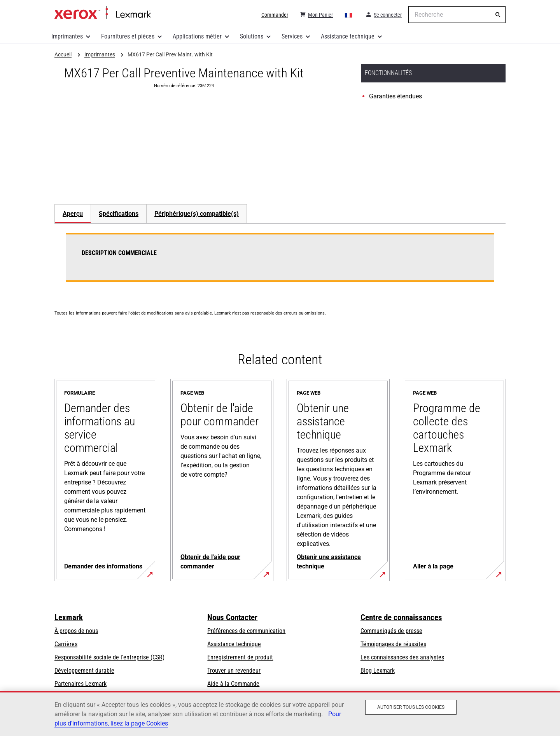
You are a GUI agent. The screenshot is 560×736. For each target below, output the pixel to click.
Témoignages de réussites (393, 644)
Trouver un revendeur (234, 670)
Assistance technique (348, 36)
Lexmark (69, 617)
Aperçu (73, 214)
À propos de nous (76, 631)
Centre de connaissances (401, 617)
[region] (280, 713)
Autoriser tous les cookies (411, 707)
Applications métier (197, 36)
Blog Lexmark (378, 670)
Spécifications (119, 214)
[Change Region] (349, 15)
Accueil (102, 13)
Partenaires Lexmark (80, 684)
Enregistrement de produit (240, 657)
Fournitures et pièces (128, 36)
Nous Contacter (232, 617)
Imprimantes (67, 36)
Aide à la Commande (233, 684)
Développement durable (84, 670)
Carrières (66, 644)
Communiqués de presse (391, 631)
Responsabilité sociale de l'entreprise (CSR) (109, 657)
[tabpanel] (280, 262)
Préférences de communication (246, 631)
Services (292, 36)
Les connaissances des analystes (402, 657)
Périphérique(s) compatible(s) (197, 214)
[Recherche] (498, 15)
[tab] (73, 214)
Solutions (252, 36)
